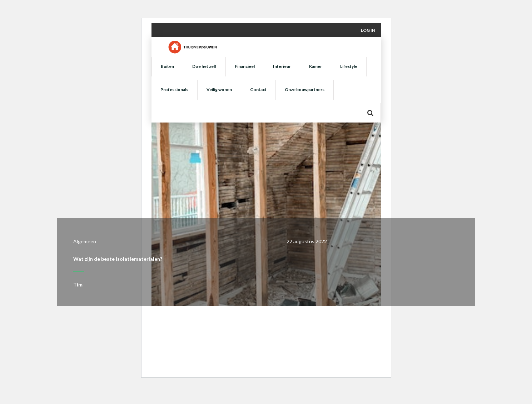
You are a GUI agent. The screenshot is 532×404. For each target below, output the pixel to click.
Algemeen (85, 241)
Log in (368, 30)
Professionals (174, 89)
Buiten (167, 66)
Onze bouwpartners (305, 89)
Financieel (245, 66)
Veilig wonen (219, 89)
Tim (78, 285)
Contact (258, 89)
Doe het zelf (204, 66)
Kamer (315, 66)
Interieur (282, 66)
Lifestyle (349, 66)
